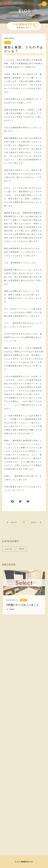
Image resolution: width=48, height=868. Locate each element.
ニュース (8, 550)
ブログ (7, 43)
